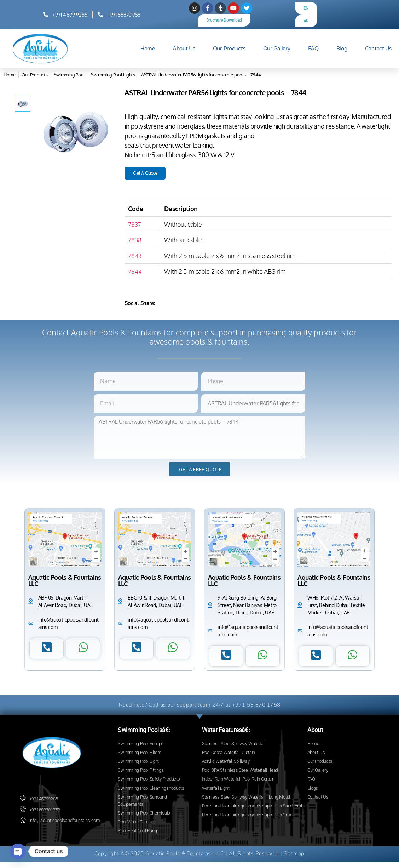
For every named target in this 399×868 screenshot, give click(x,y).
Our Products (229, 49)
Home (148, 49)
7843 (135, 258)
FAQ (313, 49)
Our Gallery (277, 49)
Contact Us (378, 49)
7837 (135, 226)
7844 (135, 273)
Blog (342, 49)
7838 (135, 242)
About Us (184, 49)
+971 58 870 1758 (256, 707)
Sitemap (294, 859)
